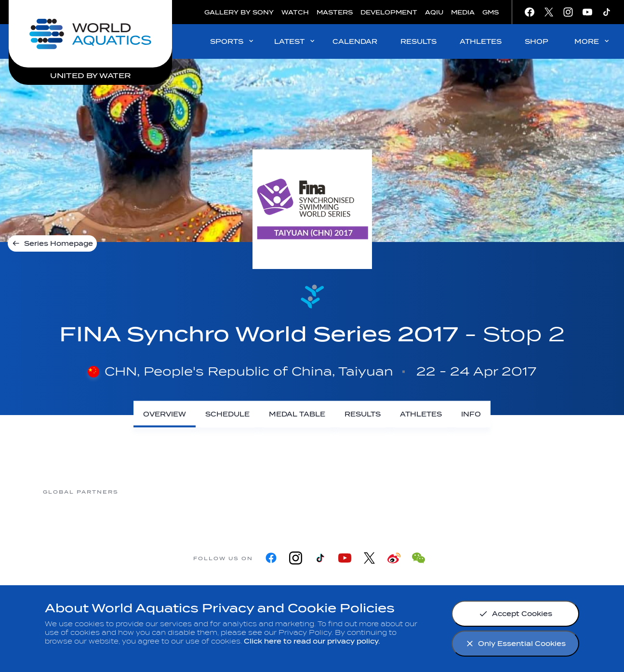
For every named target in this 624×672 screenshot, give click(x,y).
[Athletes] (421, 414)
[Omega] (388, 491)
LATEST (295, 41)
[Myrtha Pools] (234, 491)
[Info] (471, 414)
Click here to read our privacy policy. (312, 641)
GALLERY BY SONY (239, 12)
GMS (491, 12)
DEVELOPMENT (389, 12)
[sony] (465, 491)
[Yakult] (543, 491)
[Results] (363, 414)
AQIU (434, 12)
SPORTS (232, 41)
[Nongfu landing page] (311, 491)
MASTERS (335, 12)
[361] (157, 491)
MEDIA (463, 12)
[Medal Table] (297, 414)
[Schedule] (227, 414)
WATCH (295, 12)
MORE (592, 41)
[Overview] (165, 414)
